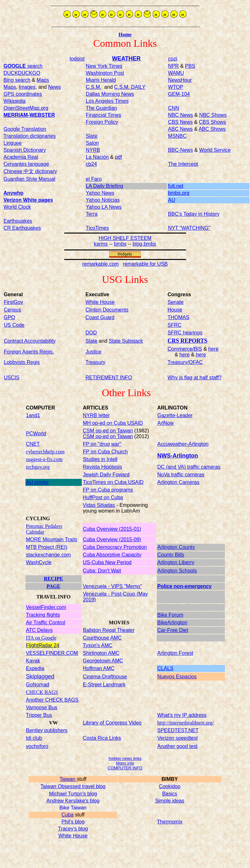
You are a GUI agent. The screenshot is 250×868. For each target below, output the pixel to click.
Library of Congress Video (112, 723)
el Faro (94, 179)
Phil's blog (73, 822)
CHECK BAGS (42, 692)
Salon (92, 143)
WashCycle (39, 562)
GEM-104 (179, 94)
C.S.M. (94, 87)
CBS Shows (212, 122)
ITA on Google (41, 638)
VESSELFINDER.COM (52, 653)
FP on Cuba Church (105, 452)
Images (27, 87)
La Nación (97, 157)
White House (73, 836)
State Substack (126, 341)
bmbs (120, 244)
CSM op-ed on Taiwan (108, 431)
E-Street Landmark (104, 685)
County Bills (171, 555)
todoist (77, 59)
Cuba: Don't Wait (102, 571)
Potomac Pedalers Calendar (44, 529)
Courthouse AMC (102, 638)
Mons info (125, 763)
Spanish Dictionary (25, 150)
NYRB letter (96, 415)
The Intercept (183, 164)
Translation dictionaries (30, 136)
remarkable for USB (146, 264)
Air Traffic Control (46, 623)
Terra (92, 214)
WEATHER (126, 59)
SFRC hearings (185, 333)
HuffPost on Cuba (103, 497)
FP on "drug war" (102, 444)
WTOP (176, 87)
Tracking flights (43, 615)
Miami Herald (101, 80)
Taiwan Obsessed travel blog (73, 786)
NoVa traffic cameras (181, 475)
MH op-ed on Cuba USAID (113, 423)
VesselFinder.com (46, 607)
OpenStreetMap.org (26, 108)
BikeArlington (172, 623)
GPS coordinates (23, 94)
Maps (43, 80)
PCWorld (36, 434)
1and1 (33, 415)
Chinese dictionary (30, 171)
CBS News (180, 122)
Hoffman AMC (99, 668)
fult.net (176, 186)
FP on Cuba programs (108, 490)
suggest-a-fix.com (44, 459)
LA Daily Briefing (104, 186)
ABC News (180, 129)
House (175, 310)
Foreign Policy (102, 122)
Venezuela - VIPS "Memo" (113, 586)
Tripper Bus (39, 715)
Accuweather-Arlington (183, 444)
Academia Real (21, 157)
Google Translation (25, 129)
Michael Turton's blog (73, 794)
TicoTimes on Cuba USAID (113, 482)
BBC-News (180, 150)
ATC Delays (39, 630)
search (23, 66)
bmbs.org (179, 193)
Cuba (67, 815)
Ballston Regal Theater (109, 630)
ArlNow (166, 423)
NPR (173, 66)
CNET (33, 444)
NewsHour (180, 80)
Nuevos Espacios (177, 677)
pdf (118, 157)
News (55, 87)
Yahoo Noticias (103, 200)
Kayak (33, 661)
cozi (172, 59)
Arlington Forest (175, 653)
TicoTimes (97, 228)
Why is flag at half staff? (195, 378)
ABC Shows (212, 129)
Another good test (177, 746)
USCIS (12, 378)
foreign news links (125, 758)
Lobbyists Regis (22, 362)
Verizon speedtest (178, 738)
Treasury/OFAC (185, 362)
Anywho (13, 193)
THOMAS (178, 317)
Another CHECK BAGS (52, 700)
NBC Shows (213, 115)
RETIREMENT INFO (109, 378)
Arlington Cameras (179, 482)
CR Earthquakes (22, 228)
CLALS (166, 668)
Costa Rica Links (102, 738)
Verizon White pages (28, 200)
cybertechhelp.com (45, 452)
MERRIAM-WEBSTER (29, 115)
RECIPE (53, 579)
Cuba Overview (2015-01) (112, 529)
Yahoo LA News (104, 207)
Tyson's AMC (98, 645)
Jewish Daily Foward (106, 475)
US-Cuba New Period (107, 562)
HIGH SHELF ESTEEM (125, 238)
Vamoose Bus (42, 707)
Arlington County (176, 547)
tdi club (34, 738)
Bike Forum (170, 615)
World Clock (17, 207)
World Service (215, 150)
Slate (92, 136)
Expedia (35, 668)
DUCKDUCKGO (22, 73)
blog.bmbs (144, 244)
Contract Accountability (30, 341)
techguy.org (38, 467)
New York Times (104, 66)
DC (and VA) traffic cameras (189, 467)
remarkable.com (101, 264)
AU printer (38, 482)
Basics (170, 794)
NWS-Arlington (178, 456)
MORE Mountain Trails (52, 539)
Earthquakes (18, 221)
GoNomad (38, 685)
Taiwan (68, 779)
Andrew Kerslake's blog (73, 801)
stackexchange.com (49, 555)
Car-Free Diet (173, 630)
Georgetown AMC (103, 661)
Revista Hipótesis (103, 467)
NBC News (180, 115)
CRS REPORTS (187, 341)
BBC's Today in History (194, 214)
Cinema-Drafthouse (105, 677)
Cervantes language (26, 164)
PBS (190, 66)
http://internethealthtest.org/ (186, 723)
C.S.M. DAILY (130, 87)
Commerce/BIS (185, 349)
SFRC (175, 325)
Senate (176, 302)
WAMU (176, 73)
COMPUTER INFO (125, 768)
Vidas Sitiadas (99, 505)
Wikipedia (14, 101)
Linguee (13, 143)
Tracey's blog (73, 829)
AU (171, 200)
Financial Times (104, 115)
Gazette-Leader (175, 415)
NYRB (93, 150)
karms (101, 244)
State (91, 341)
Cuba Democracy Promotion (115, 547)
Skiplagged (40, 676)
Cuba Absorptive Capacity (112, 555)
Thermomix (170, 822)
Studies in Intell (100, 459)
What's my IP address (182, 715)
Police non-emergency (185, 586)
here (213, 349)
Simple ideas (170, 801)
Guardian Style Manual (29, 179)
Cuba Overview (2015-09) (112, 539)
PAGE (53, 586)
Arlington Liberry (176, 562)
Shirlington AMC (101, 653)
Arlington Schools (177, 571)
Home (125, 35)
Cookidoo (170, 786)
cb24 (91, 164)
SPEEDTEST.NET (178, 730)
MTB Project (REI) (47, 547)
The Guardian (101, 108)
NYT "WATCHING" (189, 228)
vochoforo (37, 746)
